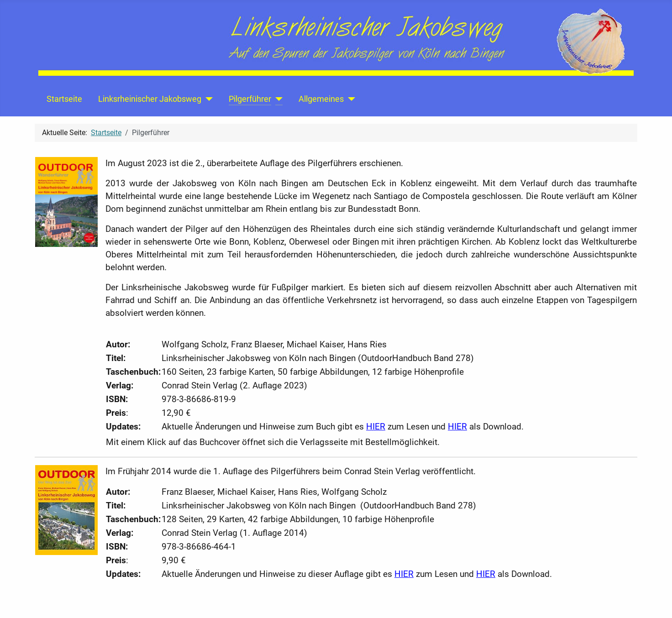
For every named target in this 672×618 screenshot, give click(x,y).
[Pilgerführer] (277, 99)
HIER (376, 427)
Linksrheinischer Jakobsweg (150, 99)
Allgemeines (321, 99)
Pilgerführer (250, 99)
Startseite (64, 99)
